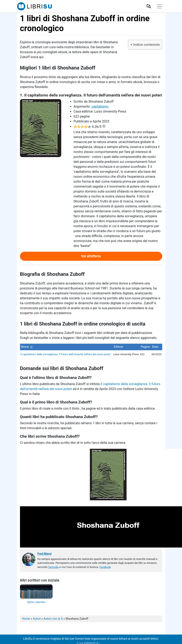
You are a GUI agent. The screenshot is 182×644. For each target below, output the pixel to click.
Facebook (105, 567)
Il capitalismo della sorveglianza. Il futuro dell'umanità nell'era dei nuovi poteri (66, 354)
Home (26, 619)
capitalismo (100, 106)
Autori (37, 619)
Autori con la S (53, 619)
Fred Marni (45, 554)
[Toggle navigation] (160, 6)
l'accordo (53, 567)
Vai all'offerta (91, 256)
